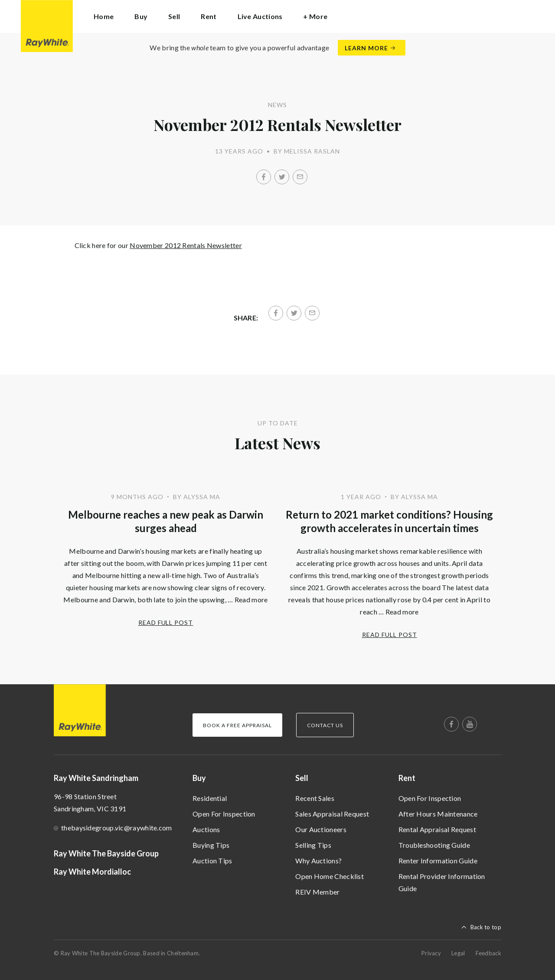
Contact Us (325, 725)
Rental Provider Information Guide (442, 882)
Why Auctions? (318, 861)
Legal (458, 953)
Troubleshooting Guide (434, 845)
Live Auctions (260, 16)
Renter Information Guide (438, 861)
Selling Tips (313, 845)
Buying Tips (211, 845)
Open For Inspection (224, 814)
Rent (407, 778)
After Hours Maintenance (438, 814)
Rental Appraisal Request (437, 829)
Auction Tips (212, 861)
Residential (210, 798)
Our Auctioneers (321, 829)
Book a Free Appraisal (237, 725)
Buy (199, 778)
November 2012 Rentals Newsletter (186, 245)
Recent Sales (315, 798)
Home (104, 16)
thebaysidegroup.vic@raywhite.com (117, 828)
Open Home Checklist (330, 876)
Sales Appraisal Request (332, 814)
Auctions (206, 829)
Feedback (488, 953)
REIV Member (317, 892)
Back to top (486, 927)
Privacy (431, 953)
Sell (302, 778)
